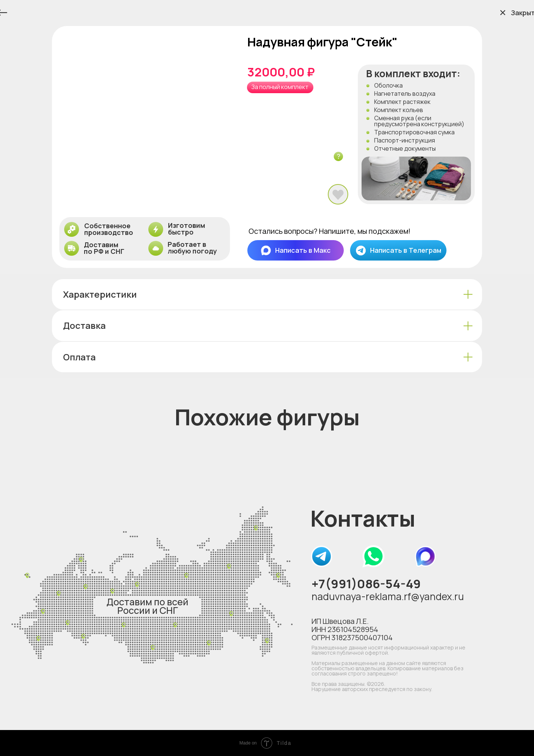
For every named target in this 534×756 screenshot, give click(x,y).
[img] (322, 556)
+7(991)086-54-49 (366, 584)
